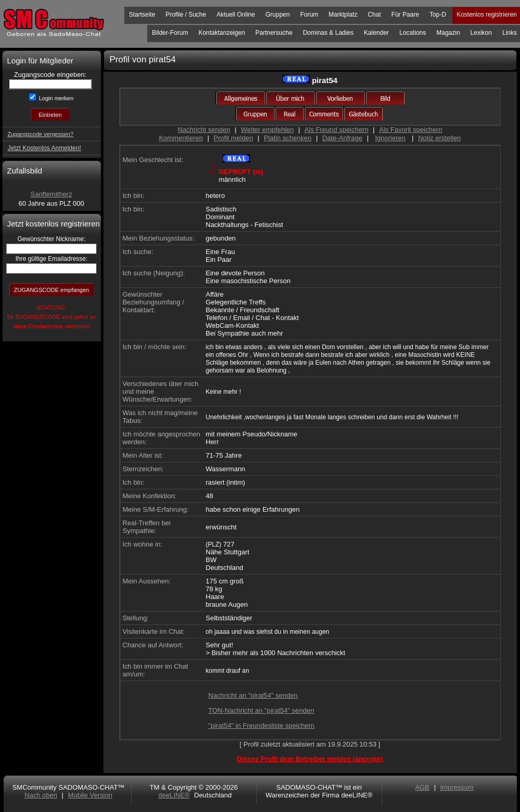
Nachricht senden (204, 130)
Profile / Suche (186, 15)
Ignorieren (390, 138)
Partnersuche (274, 33)
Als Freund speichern (337, 130)
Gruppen (277, 15)
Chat (374, 15)
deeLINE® (174, 795)
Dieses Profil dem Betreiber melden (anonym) (310, 759)
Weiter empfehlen (267, 130)
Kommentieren (181, 138)
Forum (309, 15)
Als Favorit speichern (411, 130)
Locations (413, 33)
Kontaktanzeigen (222, 33)
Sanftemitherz (51, 194)
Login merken (56, 98)
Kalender (376, 33)
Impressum (457, 787)
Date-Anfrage (342, 138)
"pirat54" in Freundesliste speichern (262, 726)
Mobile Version (90, 795)
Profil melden (233, 138)
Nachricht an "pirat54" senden (253, 695)
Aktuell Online (236, 15)
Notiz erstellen (439, 138)
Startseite (142, 15)
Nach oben (41, 795)
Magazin (448, 33)
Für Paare (405, 15)
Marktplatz (343, 15)
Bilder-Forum (170, 33)
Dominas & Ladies (328, 33)
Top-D (438, 15)
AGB (422, 787)
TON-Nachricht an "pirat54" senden (261, 710)
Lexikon (481, 33)
